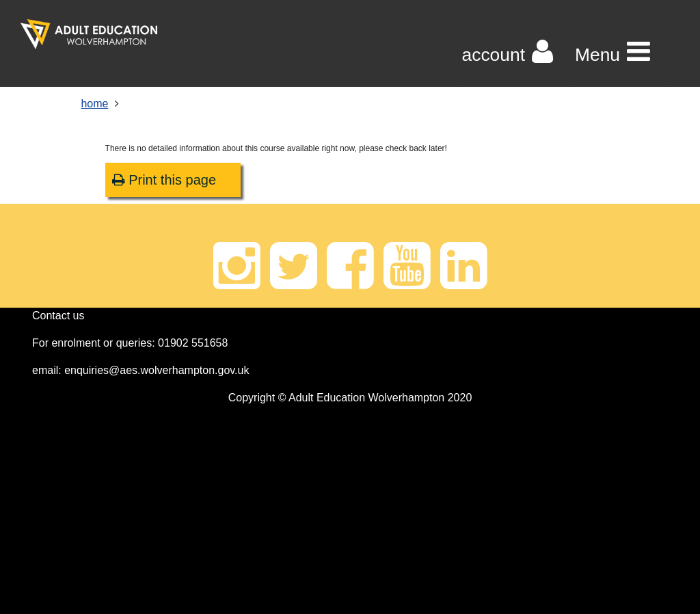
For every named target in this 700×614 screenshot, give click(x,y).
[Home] (89, 34)
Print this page (164, 180)
